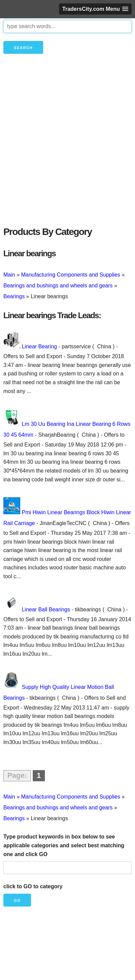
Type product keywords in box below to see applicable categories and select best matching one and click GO (64, 845)
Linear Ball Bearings (46, 609)
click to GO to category (33, 886)
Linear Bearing (39, 346)
